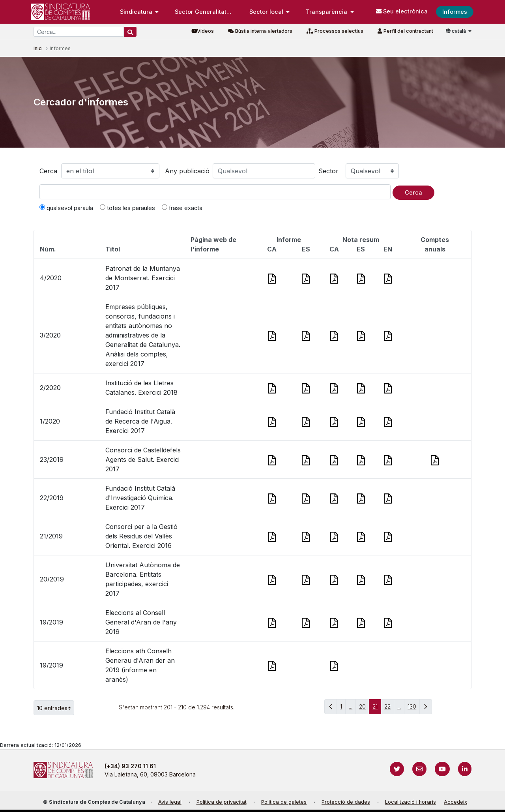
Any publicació (187, 171)
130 (414, 708)
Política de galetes (284, 802)
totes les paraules (127, 208)
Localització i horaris (411, 802)
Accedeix (455, 802)
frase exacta (182, 208)
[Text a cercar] (215, 192)
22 (389, 708)
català (456, 31)
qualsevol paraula (66, 208)
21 (377, 708)
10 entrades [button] (56, 708)
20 (364, 708)
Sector (328, 171)
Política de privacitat (222, 802)
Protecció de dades (346, 802)
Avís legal (170, 802)
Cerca (48, 171)
